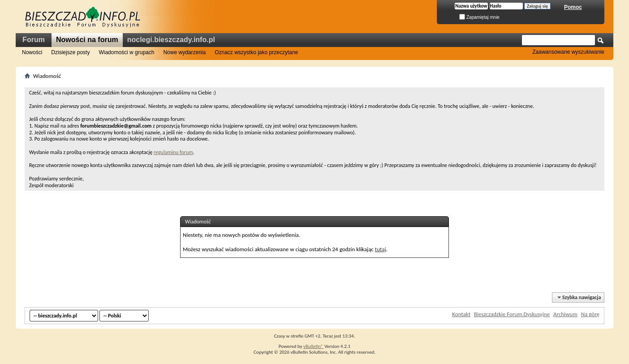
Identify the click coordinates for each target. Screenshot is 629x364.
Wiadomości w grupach (126, 52)
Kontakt (461, 314)
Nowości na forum (87, 40)
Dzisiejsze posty (70, 52)
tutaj (381, 249)
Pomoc (573, 7)
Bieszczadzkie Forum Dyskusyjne (512, 314)
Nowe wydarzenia (184, 52)
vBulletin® (313, 346)
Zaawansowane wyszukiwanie (568, 52)
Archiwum (565, 314)
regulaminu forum (173, 152)
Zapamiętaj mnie (479, 17)
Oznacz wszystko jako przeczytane (256, 52)
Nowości (32, 52)
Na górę (590, 314)
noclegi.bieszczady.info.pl (171, 40)
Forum (34, 40)
